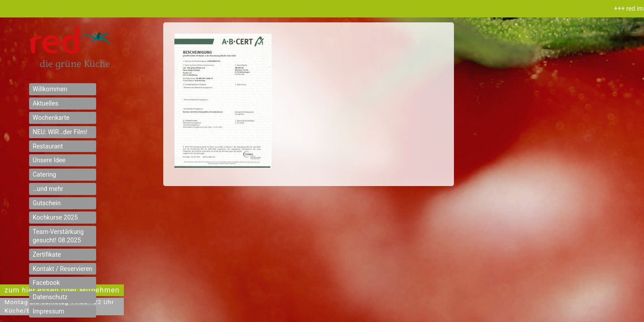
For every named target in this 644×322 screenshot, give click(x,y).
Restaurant (48, 146)
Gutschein (47, 203)
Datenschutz (50, 297)
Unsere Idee (49, 160)
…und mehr (48, 189)
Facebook (46, 283)
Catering (44, 174)
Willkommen (50, 89)
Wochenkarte (51, 118)
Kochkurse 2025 (55, 217)
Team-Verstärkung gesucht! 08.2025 (58, 236)
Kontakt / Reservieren (63, 269)
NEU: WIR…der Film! (60, 132)
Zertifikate (47, 254)
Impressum (48, 311)
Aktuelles (45, 103)
